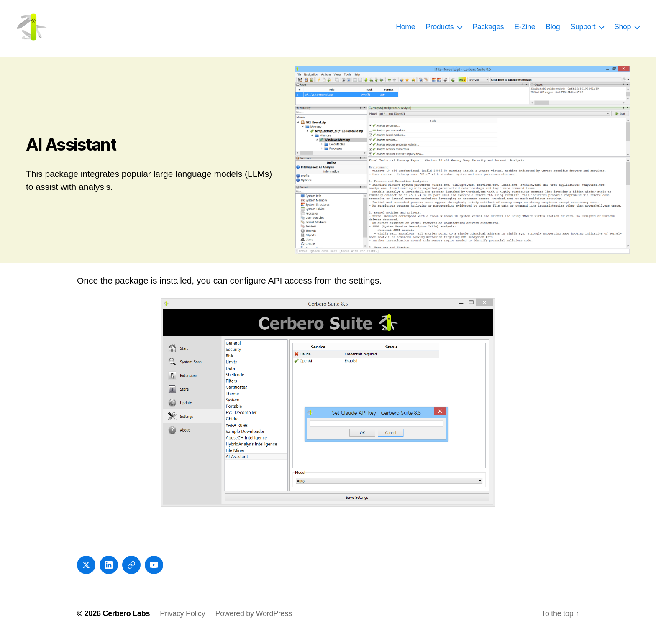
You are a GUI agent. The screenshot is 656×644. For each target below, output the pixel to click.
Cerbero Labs (126, 620)
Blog (553, 30)
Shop (623, 30)
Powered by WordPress (253, 620)
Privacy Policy (182, 620)
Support (583, 30)
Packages (488, 30)
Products (439, 30)
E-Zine (525, 30)
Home (405, 30)
